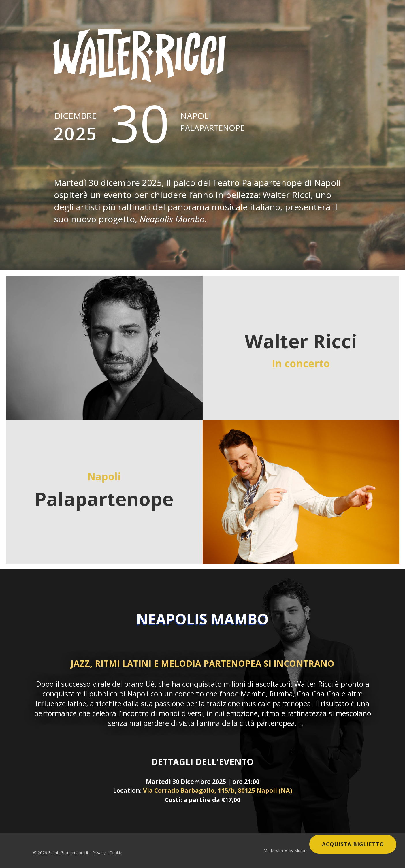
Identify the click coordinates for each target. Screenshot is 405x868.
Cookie (116, 853)
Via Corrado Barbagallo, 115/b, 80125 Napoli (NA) (218, 790)
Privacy (99, 853)
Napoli (212, 122)
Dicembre (76, 128)
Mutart (301, 851)
